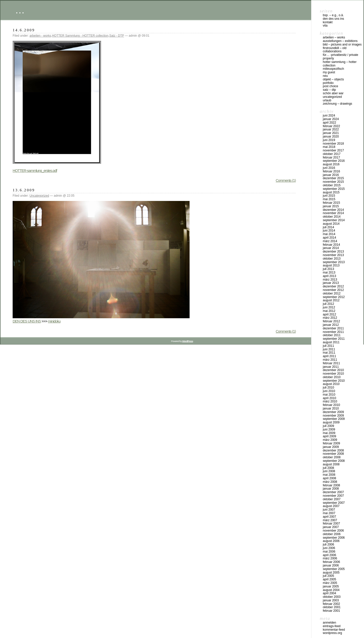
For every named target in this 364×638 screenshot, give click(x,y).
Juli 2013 (328, 269)
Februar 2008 (331, 485)
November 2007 (333, 496)
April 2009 (329, 436)
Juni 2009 (329, 429)
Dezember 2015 (333, 178)
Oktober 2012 (332, 293)
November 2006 (333, 531)
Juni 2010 (329, 391)
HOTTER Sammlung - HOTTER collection (80, 36)
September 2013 (334, 262)
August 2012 (331, 300)
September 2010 (334, 381)
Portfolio (328, 83)
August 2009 (331, 422)
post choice (331, 86)
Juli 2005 (328, 576)
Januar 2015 (331, 206)
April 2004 (329, 593)
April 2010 (329, 398)
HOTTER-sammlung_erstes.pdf (35, 171)
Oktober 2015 (332, 185)
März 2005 (330, 583)
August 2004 (331, 590)
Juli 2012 (328, 304)
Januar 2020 (331, 136)
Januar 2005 (331, 586)
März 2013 (330, 280)
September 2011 (334, 339)
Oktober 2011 (332, 335)
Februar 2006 (331, 562)
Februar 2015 (331, 203)
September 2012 (334, 297)
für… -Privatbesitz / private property (340, 57)
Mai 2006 (329, 552)
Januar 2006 (331, 565)
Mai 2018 (329, 147)
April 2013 (329, 276)
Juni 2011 (329, 349)
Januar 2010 (331, 408)
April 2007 (329, 517)
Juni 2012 (329, 307)
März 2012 (330, 318)
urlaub (327, 100)
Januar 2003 (331, 600)
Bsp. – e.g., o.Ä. (333, 15)
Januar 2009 (331, 447)
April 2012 (329, 314)
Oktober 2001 (332, 607)
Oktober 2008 (332, 457)
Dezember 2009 (333, 412)
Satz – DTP (329, 90)
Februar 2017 (331, 157)
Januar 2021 (331, 133)
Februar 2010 (331, 405)
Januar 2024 (331, 119)
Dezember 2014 (333, 210)
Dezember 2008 (333, 450)
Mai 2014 (329, 234)
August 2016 (331, 164)
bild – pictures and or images (342, 44)
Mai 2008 (329, 475)
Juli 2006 (328, 544)
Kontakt (328, 22)
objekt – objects (333, 79)
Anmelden (329, 623)
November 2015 (333, 182)
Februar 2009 (331, 443)
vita (325, 26)
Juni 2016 (329, 168)
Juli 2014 (328, 227)
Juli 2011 (328, 346)
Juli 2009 (328, 426)
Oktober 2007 (332, 499)
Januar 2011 (331, 367)
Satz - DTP (117, 36)
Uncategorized (39, 196)
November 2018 (333, 144)
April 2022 (329, 123)
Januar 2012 (331, 325)
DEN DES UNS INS (27, 321)
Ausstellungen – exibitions (340, 41)
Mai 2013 (329, 272)
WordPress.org (332, 633)
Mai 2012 (329, 311)
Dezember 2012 (333, 286)
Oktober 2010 (332, 377)
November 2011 (333, 332)
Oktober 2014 (332, 217)
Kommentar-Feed (334, 630)
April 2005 (329, 579)
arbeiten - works (40, 36)
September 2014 (334, 220)
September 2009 (334, 419)
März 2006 (330, 558)
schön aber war (333, 93)
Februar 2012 (331, 321)
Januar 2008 (331, 489)
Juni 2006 (329, 548)
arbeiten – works (334, 37)
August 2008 (331, 464)
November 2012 (333, 290)
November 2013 (333, 255)
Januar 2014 (331, 248)
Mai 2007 (329, 513)
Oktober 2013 (332, 259)
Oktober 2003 (332, 597)
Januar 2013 (331, 283)
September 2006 (334, 538)
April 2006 (329, 555)
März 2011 (330, 360)
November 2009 (333, 416)
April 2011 (329, 356)
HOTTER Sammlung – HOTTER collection (340, 64)
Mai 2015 (329, 199)
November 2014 (333, 213)
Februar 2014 (331, 245)
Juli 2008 (328, 468)
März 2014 (330, 241)
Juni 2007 (329, 510)
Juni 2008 (329, 471)
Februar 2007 (331, 523)
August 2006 (331, 541)
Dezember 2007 (333, 492)
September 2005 (334, 569)
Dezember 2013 (333, 252)
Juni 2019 (329, 140)
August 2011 (331, 342)
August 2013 (331, 265)
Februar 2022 (331, 126)
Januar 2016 (331, 175)
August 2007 (331, 506)
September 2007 (334, 503)
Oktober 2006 (332, 534)
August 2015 (331, 192)
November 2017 (333, 150)
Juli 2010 (328, 388)
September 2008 (334, 461)
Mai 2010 (329, 395)
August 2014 (331, 224)
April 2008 (329, 478)
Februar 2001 (331, 611)
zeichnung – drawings (337, 104)
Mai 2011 (329, 353)
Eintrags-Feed (332, 626)
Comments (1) (286, 180)
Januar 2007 (331, 527)
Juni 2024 (329, 116)
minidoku (54, 321)
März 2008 (330, 482)
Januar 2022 (331, 129)
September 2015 (334, 189)
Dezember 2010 (333, 370)
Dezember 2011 (333, 328)
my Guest (329, 72)
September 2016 (334, 161)
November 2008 (333, 454)
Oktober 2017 (332, 154)
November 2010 (333, 374)
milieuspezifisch (333, 69)
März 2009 (330, 440)
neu (325, 76)
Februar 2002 (331, 604)
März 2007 (330, 520)
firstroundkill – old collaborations (335, 50)
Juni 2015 (329, 196)
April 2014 (329, 238)
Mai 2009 (329, 433)
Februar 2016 (331, 171)
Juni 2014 (329, 231)
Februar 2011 (331, 363)
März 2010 (330, 401)
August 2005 (331, 573)
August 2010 (331, 384)
